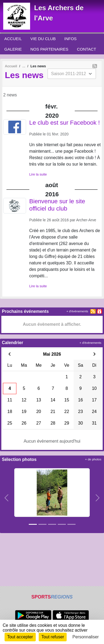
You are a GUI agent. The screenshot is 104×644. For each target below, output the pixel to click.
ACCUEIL (13, 39)
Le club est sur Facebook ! (65, 123)
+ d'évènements (77, 311)
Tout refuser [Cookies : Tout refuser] (53, 637)
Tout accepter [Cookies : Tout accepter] (20, 637)
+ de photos (93, 459)
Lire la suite (38, 174)
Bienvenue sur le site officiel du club (57, 205)
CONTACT (86, 49)
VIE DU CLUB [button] (43, 39)
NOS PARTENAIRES (49, 49)
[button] (6, 498)
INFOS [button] (70, 39)
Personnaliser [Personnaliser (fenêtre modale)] (86, 637)
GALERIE (13, 49)
